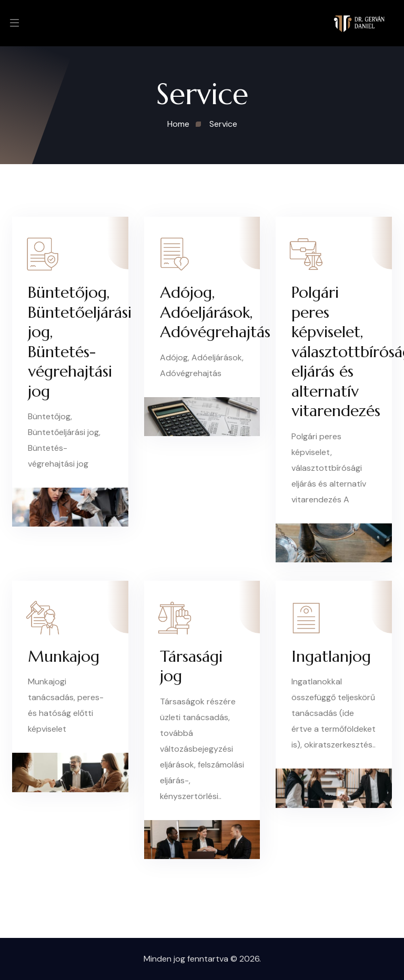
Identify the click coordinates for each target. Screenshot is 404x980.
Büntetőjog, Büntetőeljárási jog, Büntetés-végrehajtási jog (70, 342)
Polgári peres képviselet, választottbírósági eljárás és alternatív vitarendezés (334, 351)
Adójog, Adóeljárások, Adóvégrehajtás (202, 312)
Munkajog (64, 656)
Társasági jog (191, 666)
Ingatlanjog (331, 656)
